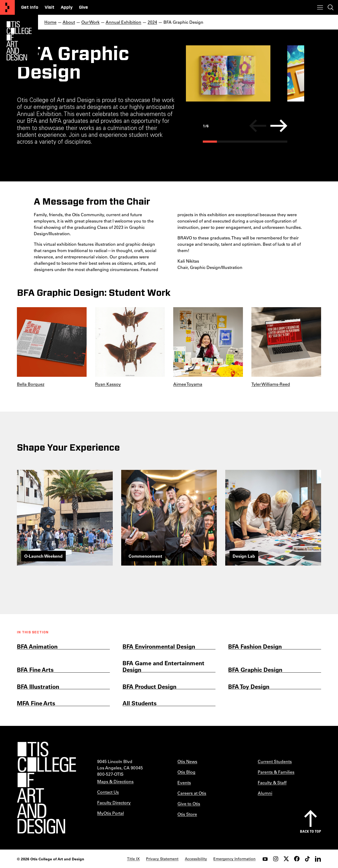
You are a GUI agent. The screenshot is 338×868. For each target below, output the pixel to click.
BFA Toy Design (249, 686)
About (69, 22)
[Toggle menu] (320, 7)
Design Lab (244, 556)
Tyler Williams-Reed (271, 384)
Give (83, 7)
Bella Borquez (31, 384)
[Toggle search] (331, 7)
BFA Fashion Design (255, 646)
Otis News (187, 761)
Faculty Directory (114, 802)
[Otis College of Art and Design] (7, 7)
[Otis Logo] (19, 41)
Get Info (30, 7)
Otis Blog (186, 772)
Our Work (90, 22)
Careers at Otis (192, 793)
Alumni (265, 793)
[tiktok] (307, 859)
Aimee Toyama (188, 384)
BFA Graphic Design (255, 670)
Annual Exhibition (123, 22)
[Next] (279, 126)
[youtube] (265, 859)
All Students (140, 703)
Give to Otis (189, 804)
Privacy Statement (162, 859)
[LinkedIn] (318, 859)
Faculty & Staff (272, 782)
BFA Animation (37, 646)
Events (184, 782)
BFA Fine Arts (35, 670)
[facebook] (297, 859)
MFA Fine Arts (36, 703)
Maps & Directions (115, 781)
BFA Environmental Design (159, 646)
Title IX (133, 859)
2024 (152, 22)
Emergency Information (234, 859)
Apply (67, 7)
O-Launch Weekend (43, 556)
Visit (50, 7)
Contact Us (108, 792)
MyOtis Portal (111, 813)
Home (50, 22)
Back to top (311, 831)
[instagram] (276, 859)
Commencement (145, 556)
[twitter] (286, 859)
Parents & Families (276, 772)
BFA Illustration (38, 686)
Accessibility (196, 859)
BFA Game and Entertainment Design (163, 666)
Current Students (275, 761)
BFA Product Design (149, 686)
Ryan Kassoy (108, 384)
